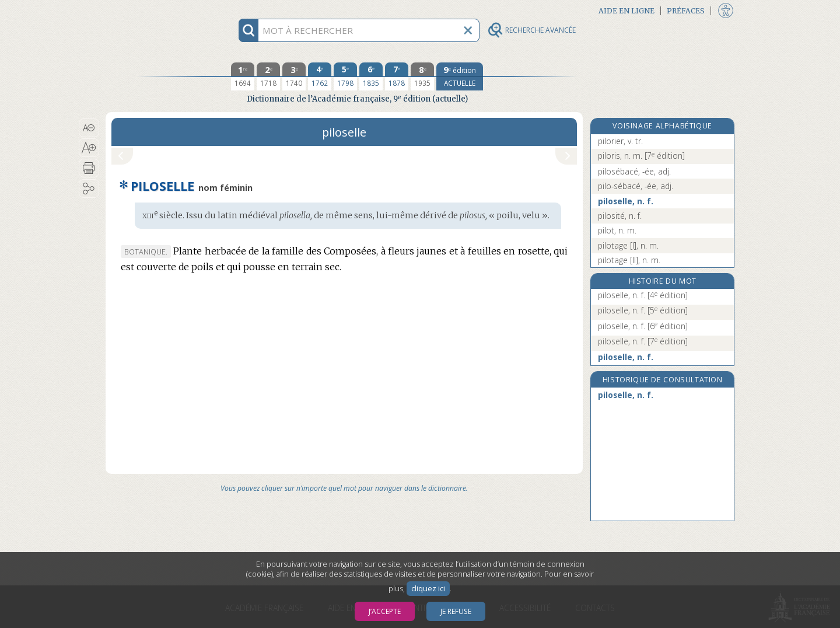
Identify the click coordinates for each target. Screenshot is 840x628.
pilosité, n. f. (620, 216)
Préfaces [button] (686, 11)
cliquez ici (428, 589)
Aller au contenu (151, 10)
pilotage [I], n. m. (628, 245)
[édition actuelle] (460, 76)
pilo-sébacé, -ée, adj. (636, 186)
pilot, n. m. (617, 230)
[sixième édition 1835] (371, 76)
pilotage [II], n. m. (629, 260)
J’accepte (385, 611)
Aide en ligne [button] (626, 11)
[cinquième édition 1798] (345, 76)
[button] (89, 128)
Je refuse (456, 611)
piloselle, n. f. (626, 201)
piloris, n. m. (641, 156)
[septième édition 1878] (397, 76)
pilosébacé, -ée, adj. (634, 171)
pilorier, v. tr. (620, 141)
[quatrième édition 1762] (320, 76)
